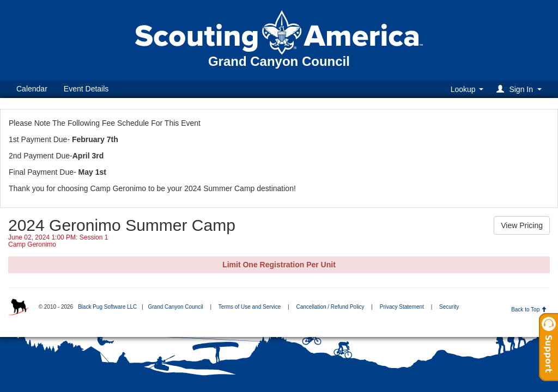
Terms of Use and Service (250, 307)
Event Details (86, 89)
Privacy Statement (402, 307)
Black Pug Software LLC (107, 307)
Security (449, 307)
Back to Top (529, 310)
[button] (521, 89)
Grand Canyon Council (175, 307)
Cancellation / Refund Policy (330, 307)
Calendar (32, 89)
